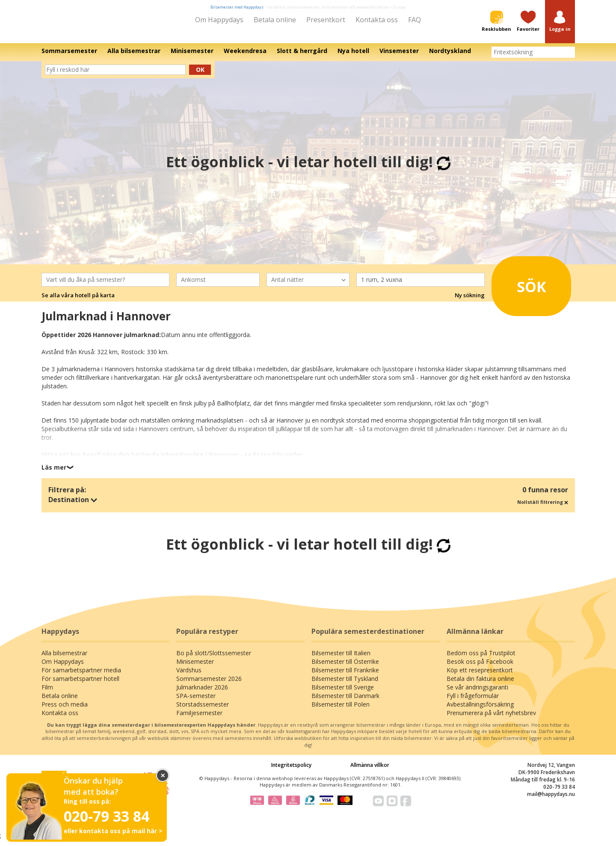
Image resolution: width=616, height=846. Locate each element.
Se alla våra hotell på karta (78, 301)
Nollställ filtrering (543, 508)
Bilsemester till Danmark (345, 702)
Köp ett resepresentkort (480, 676)
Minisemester (195, 667)
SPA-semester (196, 702)
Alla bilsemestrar (64, 659)
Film (47, 693)
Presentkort (326, 20)
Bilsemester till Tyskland (345, 685)
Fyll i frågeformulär (473, 702)
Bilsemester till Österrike (345, 667)
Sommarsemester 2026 (209, 685)
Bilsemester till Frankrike (345, 676)
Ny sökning (470, 301)
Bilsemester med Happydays (237, 7)
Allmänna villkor (370, 771)
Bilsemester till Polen (341, 710)
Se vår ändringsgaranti (477, 693)
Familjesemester (199, 719)
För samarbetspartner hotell (80, 685)
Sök (522, 290)
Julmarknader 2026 (202, 693)
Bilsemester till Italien (341, 659)
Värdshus (189, 676)
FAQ (415, 20)
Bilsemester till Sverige (343, 693)
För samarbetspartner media (81, 676)
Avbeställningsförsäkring (480, 710)
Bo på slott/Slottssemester (214, 659)
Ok (200, 75)
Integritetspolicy (291, 771)
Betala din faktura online (480, 685)
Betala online (275, 20)
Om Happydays (219, 20)
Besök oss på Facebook (480, 667)
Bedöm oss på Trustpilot (481, 659)
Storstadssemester (203, 710)
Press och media (65, 710)
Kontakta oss (377, 20)
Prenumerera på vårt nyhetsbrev (491, 719)
